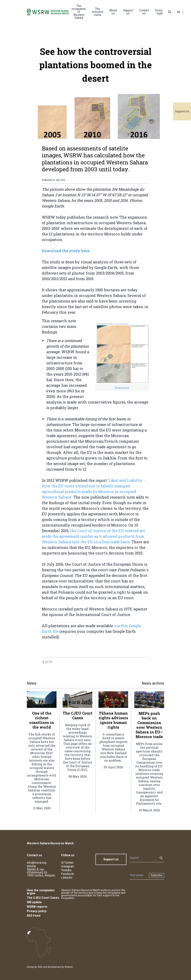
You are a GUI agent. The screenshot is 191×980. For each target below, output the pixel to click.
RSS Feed (34, 916)
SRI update (34, 902)
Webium (69, 967)
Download (122, 388)
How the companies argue (41, 892)
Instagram (68, 866)
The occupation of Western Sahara (79, 12)
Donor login (159, 12)
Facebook (68, 874)
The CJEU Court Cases (43, 898)
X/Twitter (67, 863)
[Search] (143, 858)
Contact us (144, 12)
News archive (153, 683)
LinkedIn (67, 878)
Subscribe (157, 875)
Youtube (66, 870)
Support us (182, 111)
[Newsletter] (138, 875)
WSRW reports (37, 907)
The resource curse (98, 12)
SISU (40, 967)
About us (113, 12)
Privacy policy (37, 911)
